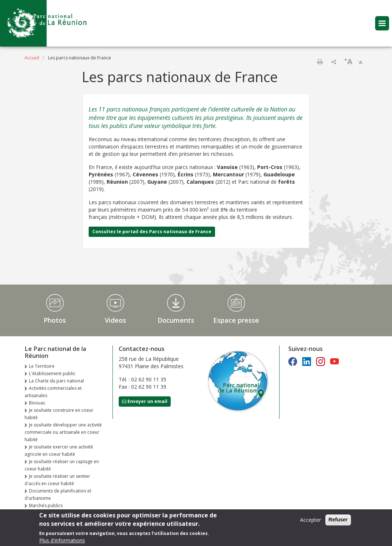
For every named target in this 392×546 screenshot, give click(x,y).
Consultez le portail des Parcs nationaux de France (152, 232)
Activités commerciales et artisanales (53, 392)
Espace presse (236, 320)
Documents (176, 320)
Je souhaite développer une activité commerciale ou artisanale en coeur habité (63, 432)
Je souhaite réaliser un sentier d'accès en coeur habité (57, 480)
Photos (55, 320)
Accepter (310, 521)
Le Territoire (42, 366)
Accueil (32, 58)
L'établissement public (52, 373)
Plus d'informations (62, 541)
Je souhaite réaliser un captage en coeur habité (62, 465)
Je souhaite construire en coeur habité (59, 414)
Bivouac (37, 403)
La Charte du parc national (56, 381)
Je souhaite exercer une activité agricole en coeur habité (59, 450)
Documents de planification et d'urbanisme (58, 494)
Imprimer (320, 62)
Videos (115, 320)
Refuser (338, 521)
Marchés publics (46, 505)
